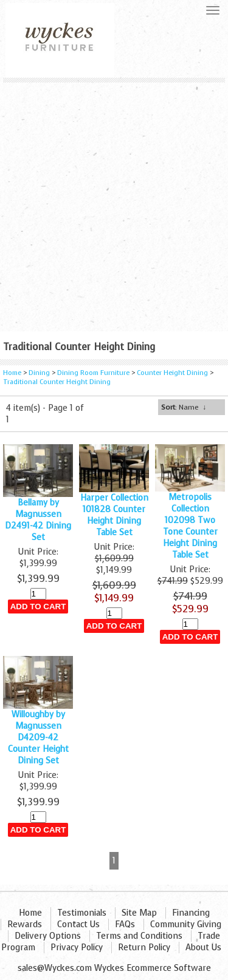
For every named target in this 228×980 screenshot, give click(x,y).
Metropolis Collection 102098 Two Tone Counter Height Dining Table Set (190, 526)
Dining (39, 373)
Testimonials (82, 913)
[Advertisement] (114, 202)
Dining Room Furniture (93, 373)
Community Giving (186, 924)
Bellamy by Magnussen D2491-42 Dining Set (38, 520)
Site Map (139, 913)
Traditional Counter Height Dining (57, 382)
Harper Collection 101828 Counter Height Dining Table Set (114, 515)
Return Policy (144, 948)
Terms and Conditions (139, 936)
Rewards (25, 924)
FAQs (125, 924)
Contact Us (78, 924)
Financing (191, 913)
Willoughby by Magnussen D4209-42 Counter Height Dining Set (38, 738)
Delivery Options (48, 936)
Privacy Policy (77, 948)
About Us (203, 948)
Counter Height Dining (172, 373)
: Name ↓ (184, 407)
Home (12, 373)
